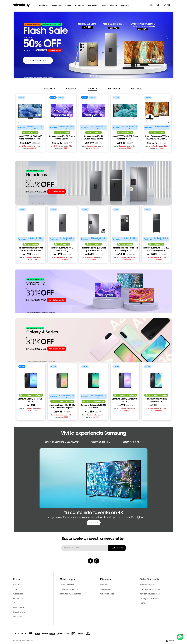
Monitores (125, 5)
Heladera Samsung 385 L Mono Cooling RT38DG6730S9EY (62, 250)
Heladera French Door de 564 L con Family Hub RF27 (125, 249)
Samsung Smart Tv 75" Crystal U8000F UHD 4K (62, 138)
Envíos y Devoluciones (150, 594)
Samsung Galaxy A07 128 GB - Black (125, 400)
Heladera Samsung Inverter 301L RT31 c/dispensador (31, 249)
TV (14, 603)
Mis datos (104, 585)
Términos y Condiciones (151, 589)
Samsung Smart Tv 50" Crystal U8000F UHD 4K (94, 138)
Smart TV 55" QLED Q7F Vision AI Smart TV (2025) (125, 138)
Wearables (56, 5)
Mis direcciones (107, 594)
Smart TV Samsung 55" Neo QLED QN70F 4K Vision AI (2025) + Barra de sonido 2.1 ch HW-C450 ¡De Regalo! (157, 138)
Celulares (43, 5)
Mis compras (106, 589)
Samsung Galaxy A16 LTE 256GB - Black (156, 400)
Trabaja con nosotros (150, 599)
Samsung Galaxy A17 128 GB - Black (31, 400)
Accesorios (79, 5)
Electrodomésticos (109, 5)
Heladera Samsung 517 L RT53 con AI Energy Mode (156, 249)
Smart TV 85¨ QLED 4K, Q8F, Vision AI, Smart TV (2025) (30, 138)
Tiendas (144, 603)
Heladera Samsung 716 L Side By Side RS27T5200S (93, 249)
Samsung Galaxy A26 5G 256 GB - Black (93, 407)
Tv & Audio (92, 5)
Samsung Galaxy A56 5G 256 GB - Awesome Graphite (62, 407)
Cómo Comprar (147, 585)
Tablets (68, 5)
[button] (151, 5)
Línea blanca (19, 612)
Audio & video (19, 608)
